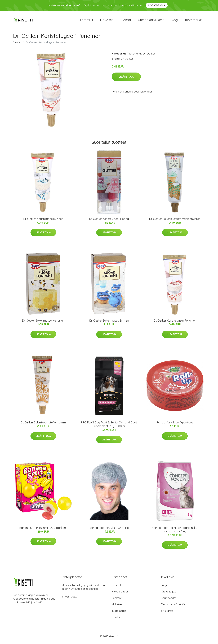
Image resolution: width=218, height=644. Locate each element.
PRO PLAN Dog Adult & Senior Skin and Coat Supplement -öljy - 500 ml (109, 426)
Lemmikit (87, 21)
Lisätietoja (126, 79)
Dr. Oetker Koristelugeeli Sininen (43, 221)
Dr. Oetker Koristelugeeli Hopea (109, 221)
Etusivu (17, 44)
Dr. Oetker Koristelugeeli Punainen (175, 322)
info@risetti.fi (70, 598)
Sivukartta (167, 613)
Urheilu (116, 619)
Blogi (174, 21)
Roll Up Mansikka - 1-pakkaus (175, 424)
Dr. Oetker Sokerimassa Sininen (109, 322)
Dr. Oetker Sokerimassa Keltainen (43, 322)
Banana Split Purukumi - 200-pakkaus (43, 529)
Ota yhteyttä (169, 593)
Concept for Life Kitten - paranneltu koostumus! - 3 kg (175, 531)
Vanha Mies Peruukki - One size (109, 529)
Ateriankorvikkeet (151, 21)
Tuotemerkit (193, 21)
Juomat (125, 21)
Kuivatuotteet (120, 593)
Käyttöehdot (169, 600)
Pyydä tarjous (157, 5)
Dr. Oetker (149, 55)
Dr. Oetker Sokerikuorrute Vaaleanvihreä (175, 221)
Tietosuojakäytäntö (173, 606)
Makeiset (106, 21)
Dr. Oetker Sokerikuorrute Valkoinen (43, 424)
